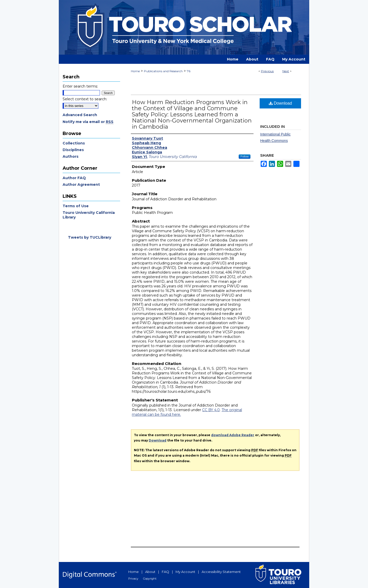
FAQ (165, 572)
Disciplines (73, 150)
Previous (267, 71)
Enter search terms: (80, 86)
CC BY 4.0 (211, 410)
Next (286, 71)
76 (189, 71)
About (150, 572)
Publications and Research (163, 71)
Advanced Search (80, 115)
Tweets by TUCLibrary (90, 237)
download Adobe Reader (233, 435)
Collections (74, 143)
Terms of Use (76, 206)
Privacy (133, 579)
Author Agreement (81, 185)
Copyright (150, 579)
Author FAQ (74, 178)
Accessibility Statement (221, 572)
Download (280, 103)
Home (135, 71)
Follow (245, 156)
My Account (185, 572)
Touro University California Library (89, 215)
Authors (71, 156)
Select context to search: (85, 99)
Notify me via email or (88, 122)
